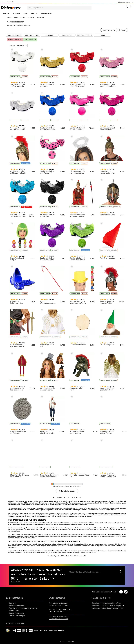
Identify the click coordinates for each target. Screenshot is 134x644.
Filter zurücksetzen (15, 39)
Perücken (49, 35)
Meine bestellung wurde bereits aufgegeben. (108, 606)
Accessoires (67, 35)
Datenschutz (32, 608)
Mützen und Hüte (32, 35)
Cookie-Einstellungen (17, 616)
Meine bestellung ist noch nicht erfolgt (106, 603)
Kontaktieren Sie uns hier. (58, 606)
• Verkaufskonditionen (16, 606)
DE (133, 2)
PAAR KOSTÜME (47, 13)
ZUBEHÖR (17, 13)
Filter (124, 30)
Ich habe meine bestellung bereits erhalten (108, 608)
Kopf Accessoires (14, 35)
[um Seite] (22, 46)
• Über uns (12, 603)
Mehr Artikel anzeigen (67, 491)
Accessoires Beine (85, 35)
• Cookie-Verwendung (16, 613)
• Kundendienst (14, 611)
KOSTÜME (6, 13)
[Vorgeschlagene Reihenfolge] (109, 30)
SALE (25, 13)
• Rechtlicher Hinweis (16, 608)
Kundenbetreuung (124, 2)
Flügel (102, 35)
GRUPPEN (34, 13)
